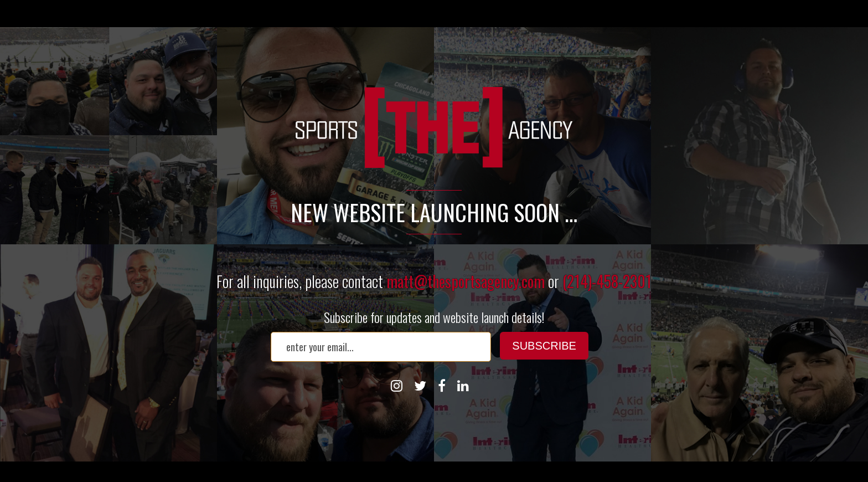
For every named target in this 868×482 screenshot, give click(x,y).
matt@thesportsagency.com (466, 281)
